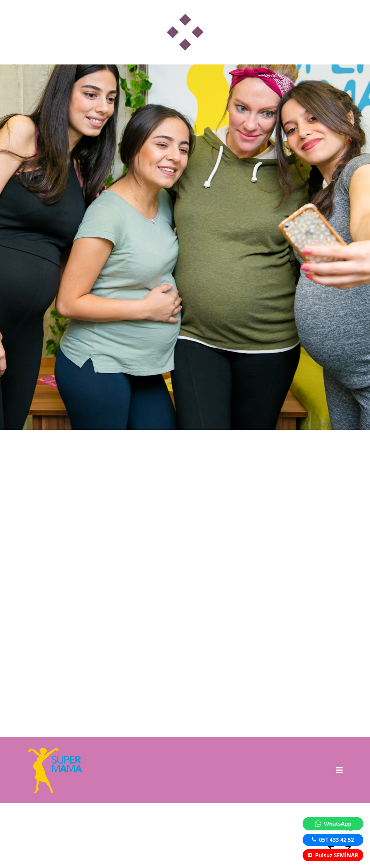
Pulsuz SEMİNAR (333, 855)
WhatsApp (333, 824)
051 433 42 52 (333, 840)
